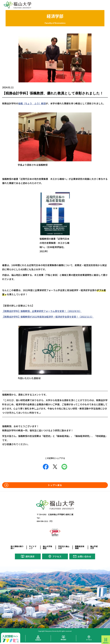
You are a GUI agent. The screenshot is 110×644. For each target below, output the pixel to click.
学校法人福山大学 (64, 547)
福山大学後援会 (47, 547)
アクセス (57, 556)
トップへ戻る (55, 485)
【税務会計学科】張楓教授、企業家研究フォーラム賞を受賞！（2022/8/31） (42, 311)
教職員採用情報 (80, 547)
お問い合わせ (84, 556)
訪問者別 (38, 640)
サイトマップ (33, 547)
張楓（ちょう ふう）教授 (32, 103)
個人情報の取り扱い (17, 547)
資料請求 (30, 556)
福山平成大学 (94, 547)
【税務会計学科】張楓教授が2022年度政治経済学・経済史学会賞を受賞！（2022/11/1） (48, 317)
